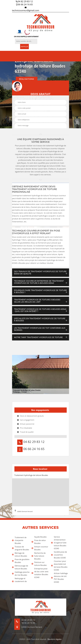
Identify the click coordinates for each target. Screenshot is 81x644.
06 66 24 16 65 (24, 4)
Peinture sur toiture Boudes (39, 564)
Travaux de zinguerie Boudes (21, 548)
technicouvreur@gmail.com (26, 9)
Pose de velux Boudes (39, 542)
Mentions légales (54, 639)
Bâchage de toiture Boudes (20, 554)
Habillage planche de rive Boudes (21, 574)
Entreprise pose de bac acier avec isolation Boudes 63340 (40, 573)
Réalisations (27, 79)
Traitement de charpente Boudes (19, 540)
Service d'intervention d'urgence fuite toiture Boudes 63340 (59, 543)
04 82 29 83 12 (24, 1)
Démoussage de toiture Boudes (20, 567)
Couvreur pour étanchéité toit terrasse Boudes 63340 (59, 566)
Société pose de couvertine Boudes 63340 (59, 555)
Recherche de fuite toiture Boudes (39, 556)
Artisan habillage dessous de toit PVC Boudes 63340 (59, 578)
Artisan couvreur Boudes (40, 548)
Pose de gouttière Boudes (21, 561)
